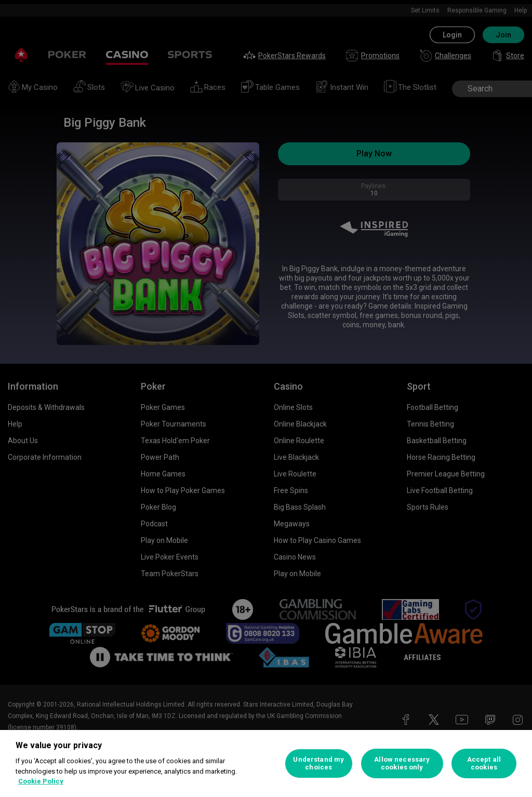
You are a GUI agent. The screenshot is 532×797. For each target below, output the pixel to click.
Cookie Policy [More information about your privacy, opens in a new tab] (41, 781)
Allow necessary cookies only (402, 763)
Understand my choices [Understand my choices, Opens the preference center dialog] (318, 763)
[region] (266, 763)
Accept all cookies (484, 763)
